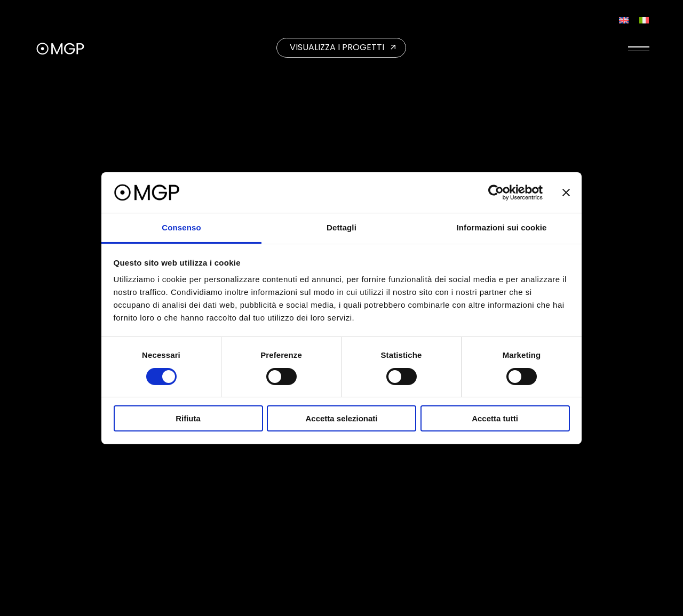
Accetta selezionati (341, 418)
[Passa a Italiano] (644, 20)
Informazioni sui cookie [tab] (502, 227)
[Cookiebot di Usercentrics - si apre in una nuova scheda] (496, 193)
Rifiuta (188, 418)
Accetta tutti (495, 418)
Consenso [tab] (181, 227)
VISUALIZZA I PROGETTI (337, 47)
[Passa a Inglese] (624, 20)
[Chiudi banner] (566, 193)
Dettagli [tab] (341, 227)
